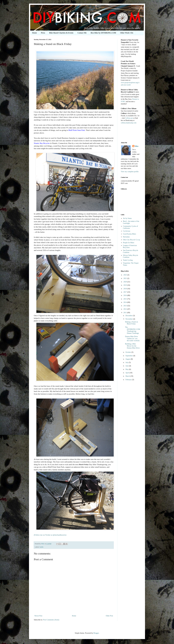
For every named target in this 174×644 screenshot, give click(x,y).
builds (42, 547)
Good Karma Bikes (130, 234)
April (127, 373)
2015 (125, 299)
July (127, 362)
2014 (125, 302)
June (127, 366)
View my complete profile (130, 172)
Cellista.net (129, 118)
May (127, 369)
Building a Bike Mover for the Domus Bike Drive (132, 346)
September (129, 356)
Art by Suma (127, 218)
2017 (125, 292)
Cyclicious (127, 231)
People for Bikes (129, 243)
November (129, 319)
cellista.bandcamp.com (129, 123)
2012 (125, 309)
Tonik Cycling (128, 260)
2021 (125, 278)
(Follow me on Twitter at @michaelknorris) (50, 535)
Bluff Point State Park (77, 130)
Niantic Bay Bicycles (42, 143)
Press (43, 33)
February (129, 380)
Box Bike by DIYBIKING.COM (103, 33)
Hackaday (126, 237)
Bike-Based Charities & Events (61, 33)
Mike (137, 146)
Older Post (109, 616)
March (128, 376)
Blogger (96, 633)
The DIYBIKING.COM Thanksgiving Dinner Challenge (133, 330)
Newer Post (38, 616)
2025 (125, 275)
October (128, 352)
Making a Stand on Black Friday (131, 323)
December (129, 316)
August (128, 359)
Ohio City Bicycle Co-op (131, 240)
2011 (125, 313)
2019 (125, 285)
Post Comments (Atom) (51, 620)
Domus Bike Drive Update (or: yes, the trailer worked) (132, 339)
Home (34, 33)
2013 (125, 306)
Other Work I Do (127, 33)
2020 (125, 282)
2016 (125, 295)
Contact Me (82, 33)
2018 (125, 289)
